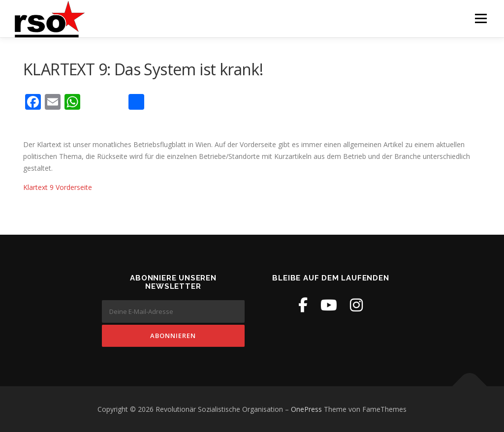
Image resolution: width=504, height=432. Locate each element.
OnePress (306, 409)
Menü (481, 18)
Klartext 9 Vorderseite (58, 187)
